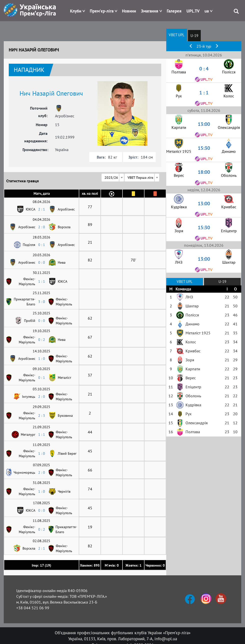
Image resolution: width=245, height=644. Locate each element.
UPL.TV (193, 11)
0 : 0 (42, 262)
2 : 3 (42, 416)
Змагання (150, 11)
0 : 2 (42, 340)
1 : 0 (42, 359)
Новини (129, 11)
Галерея (174, 11)
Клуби (76, 11)
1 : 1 (42, 281)
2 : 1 (42, 209)
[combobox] (113, 178)
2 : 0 (42, 227)
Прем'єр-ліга (102, 11)
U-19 (194, 36)
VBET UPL (177, 35)
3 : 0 (42, 302)
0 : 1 (42, 245)
